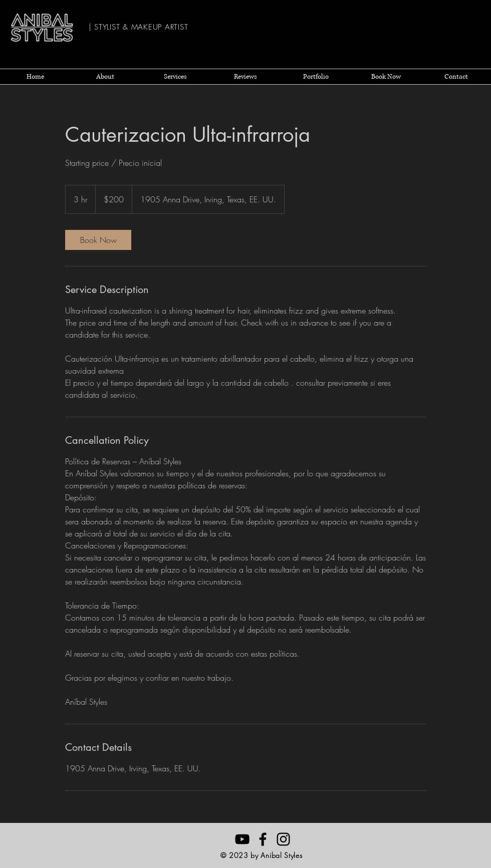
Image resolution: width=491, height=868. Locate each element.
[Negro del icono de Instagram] (283, 839)
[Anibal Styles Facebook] (263, 839)
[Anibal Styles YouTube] (242, 839)
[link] (98, 240)
